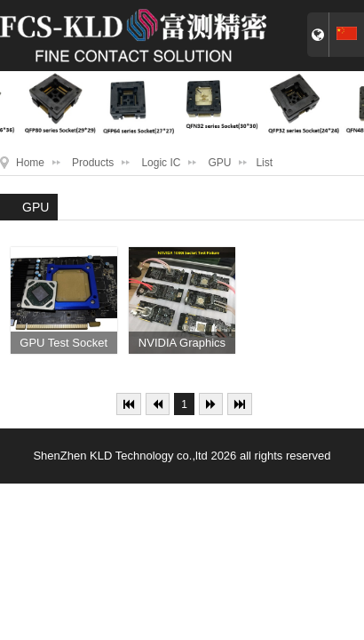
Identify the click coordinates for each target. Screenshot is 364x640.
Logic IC (161, 163)
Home (30, 163)
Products (93, 163)
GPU (219, 163)
